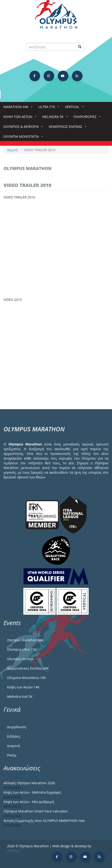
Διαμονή (14, 746)
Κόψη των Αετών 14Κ (23, 687)
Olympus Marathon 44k (25, 640)
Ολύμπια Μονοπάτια (22, 138)
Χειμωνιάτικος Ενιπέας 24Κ (28, 668)
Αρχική (12, 150)
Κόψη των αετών (19, 118)
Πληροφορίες (86, 118)
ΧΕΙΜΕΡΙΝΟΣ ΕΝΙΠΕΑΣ (66, 128)
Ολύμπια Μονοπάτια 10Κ (26, 678)
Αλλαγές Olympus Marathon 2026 (29, 783)
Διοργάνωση (17, 727)
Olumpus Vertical (20, 659)
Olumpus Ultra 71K (22, 649)
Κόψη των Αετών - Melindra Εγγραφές (32, 792)
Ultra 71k (48, 108)
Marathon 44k (17, 108)
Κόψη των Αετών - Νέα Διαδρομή (29, 802)
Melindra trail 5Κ (20, 696)
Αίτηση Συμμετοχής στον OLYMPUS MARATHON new (44, 821)
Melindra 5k (54, 118)
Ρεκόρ (12, 755)
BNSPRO (14, 851)
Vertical (73, 108)
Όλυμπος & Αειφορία (22, 128)
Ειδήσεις (14, 736)
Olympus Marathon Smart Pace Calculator (36, 811)
